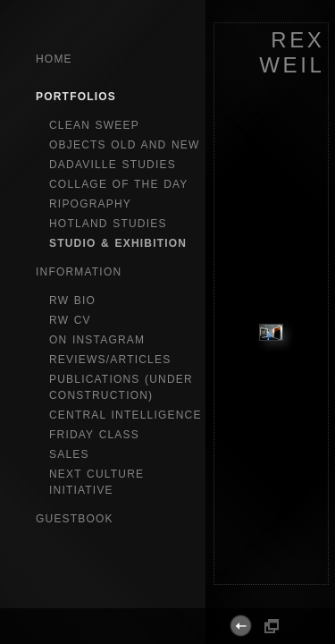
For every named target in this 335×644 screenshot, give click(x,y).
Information (79, 272)
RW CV (70, 320)
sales (69, 454)
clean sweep (94, 125)
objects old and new (125, 145)
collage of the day (119, 184)
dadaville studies (113, 165)
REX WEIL (292, 52)
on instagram (97, 340)
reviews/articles (110, 360)
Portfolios (76, 97)
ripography (90, 204)
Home (54, 59)
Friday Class (94, 435)
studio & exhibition (118, 243)
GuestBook (75, 519)
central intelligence (126, 415)
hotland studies (108, 224)
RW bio (72, 301)
